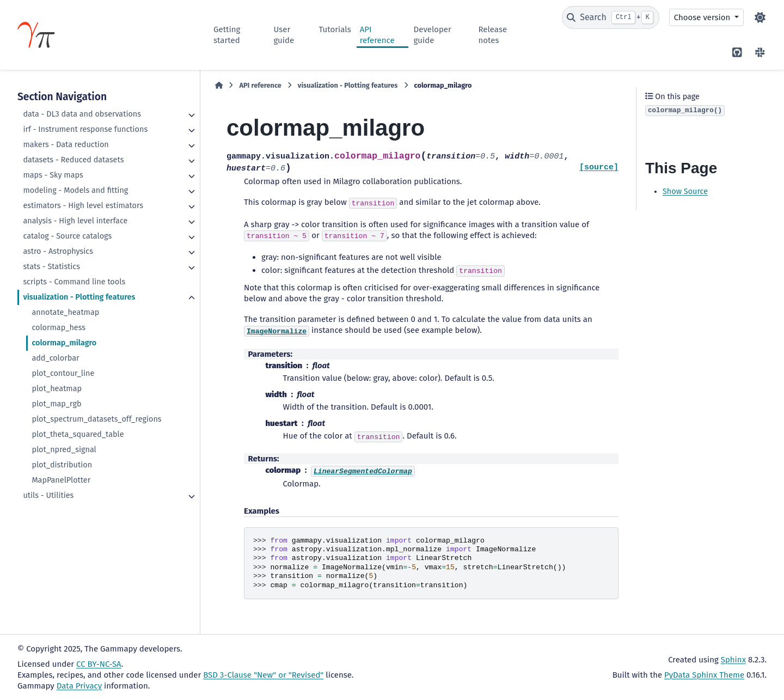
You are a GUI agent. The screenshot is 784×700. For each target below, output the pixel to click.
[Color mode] (760, 17)
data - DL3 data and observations (82, 114)
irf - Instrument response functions (85, 129)
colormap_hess (59, 328)
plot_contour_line (63, 373)
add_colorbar (55, 358)
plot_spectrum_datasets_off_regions (96, 419)
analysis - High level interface (75, 221)
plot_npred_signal (64, 450)
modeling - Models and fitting (75, 190)
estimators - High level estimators (83, 206)
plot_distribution (62, 465)
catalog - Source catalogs (67, 236)
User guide (284, 35)
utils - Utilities (48, 495)
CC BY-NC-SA (99, 664)
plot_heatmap (57, 389)
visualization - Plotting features (79, 297)
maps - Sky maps (53, 175)
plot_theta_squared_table (78, 434)
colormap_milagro (64, 343)
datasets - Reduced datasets (73, 160)
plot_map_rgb (56, 404)
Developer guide (433, 35)
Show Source (685, 191)
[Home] (219, 86)
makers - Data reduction (66, 145)
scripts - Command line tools (74, 282)
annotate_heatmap (65, 312)
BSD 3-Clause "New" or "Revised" (263, 675)
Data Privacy (79, 686)
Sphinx (733, 660)
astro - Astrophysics (58, 251)
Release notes (493, 35)
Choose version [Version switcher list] (703, 17)
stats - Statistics (51, 267)
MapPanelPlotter (61, 480)
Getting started (227, 35)
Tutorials (335, 29)
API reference (377, 35)
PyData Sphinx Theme (704, 675)
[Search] (611, 17)
